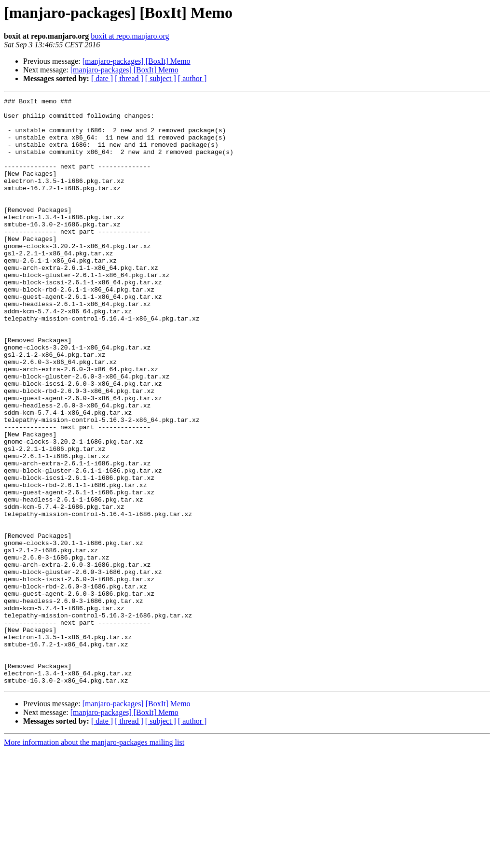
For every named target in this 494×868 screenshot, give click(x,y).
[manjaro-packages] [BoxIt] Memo (137, 61)
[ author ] (192, 78)
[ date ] (102, 78)
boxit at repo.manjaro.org (130, 36)
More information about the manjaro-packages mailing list (94, 860)
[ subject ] (161, 78)
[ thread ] (129, 78)
